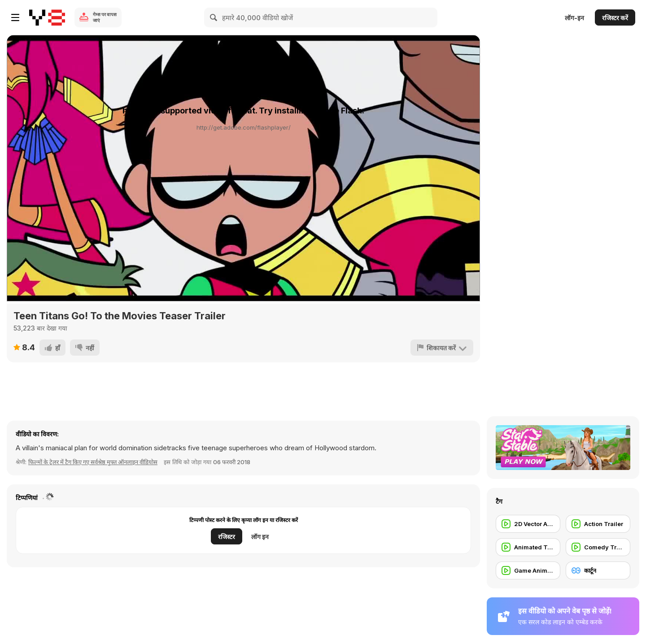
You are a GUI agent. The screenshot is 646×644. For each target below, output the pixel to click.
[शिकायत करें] (442, 348)
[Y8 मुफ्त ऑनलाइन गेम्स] (47, 17)
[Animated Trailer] (528, 547)
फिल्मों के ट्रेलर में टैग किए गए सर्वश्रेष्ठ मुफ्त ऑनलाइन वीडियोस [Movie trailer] (93, 462)
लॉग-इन (574, 18)
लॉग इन (260, 537)
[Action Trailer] (598, 524)
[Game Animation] (528, 570)
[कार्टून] (598, 570)
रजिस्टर (227, 537)
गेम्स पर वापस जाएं (105, 17)
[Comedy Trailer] (598, 547)
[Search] (214, 17)
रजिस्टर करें (615, 18)
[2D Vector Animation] (528, 524)
